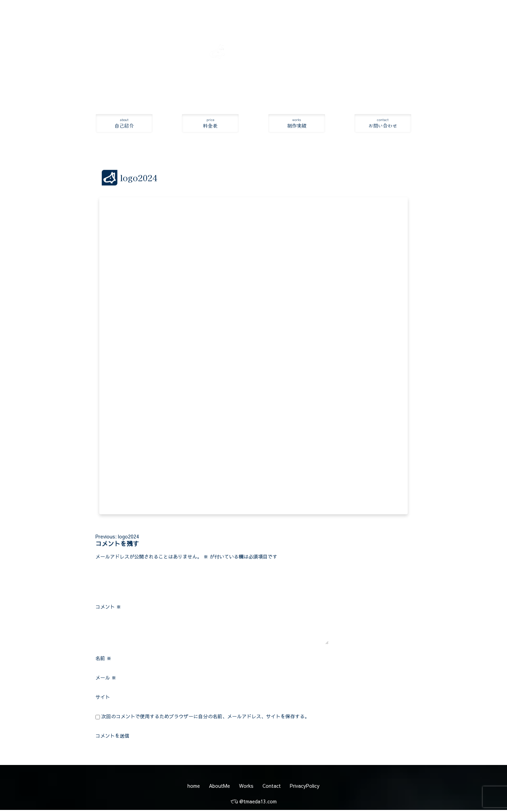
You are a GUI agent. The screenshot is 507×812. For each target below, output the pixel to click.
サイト (103, 698)
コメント (108, 607)
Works (246, 786)
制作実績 (297, 123)
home (194, 786)
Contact (272, 786)
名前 (103, 659)
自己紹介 (124, 123)
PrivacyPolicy (305, 786)
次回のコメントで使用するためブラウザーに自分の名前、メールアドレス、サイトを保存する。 (205, 717)
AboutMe (219, 786)
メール (106, 678)
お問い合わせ (383, 123)
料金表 (210, 123)
